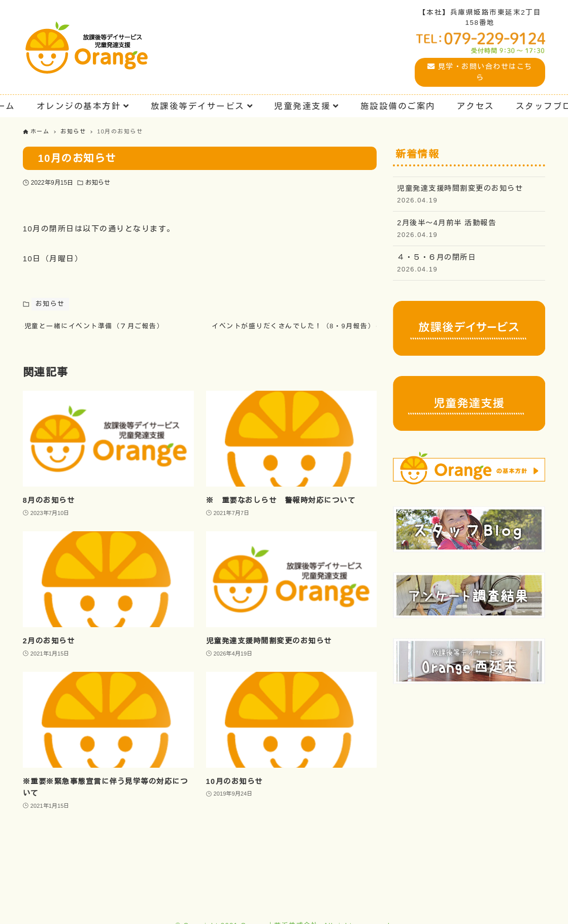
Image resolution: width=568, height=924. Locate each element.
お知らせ (97, 183)
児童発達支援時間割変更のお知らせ (469, 195)
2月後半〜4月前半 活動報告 (469, 229)
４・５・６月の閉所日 (469, 264)
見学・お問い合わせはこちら (480, 72)
